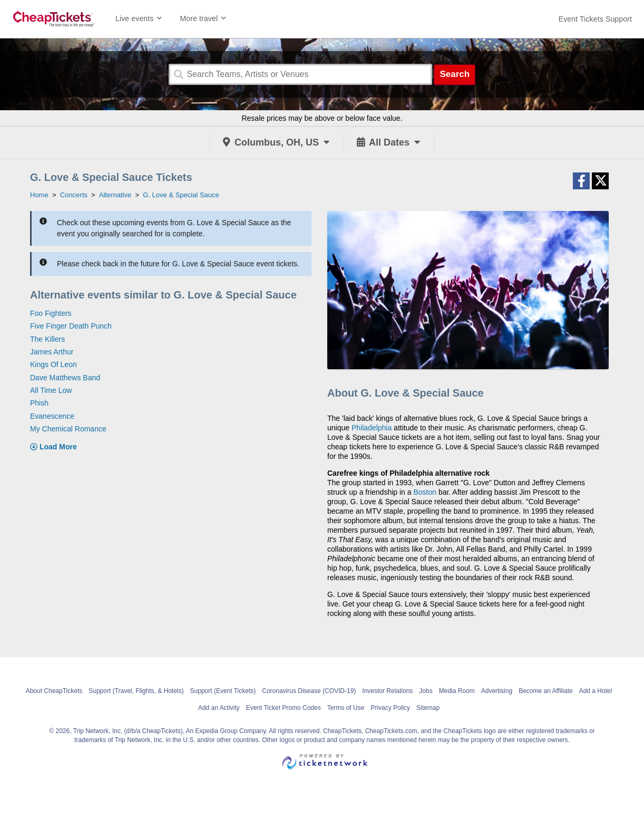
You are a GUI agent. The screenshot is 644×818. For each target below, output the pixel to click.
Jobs (426, 691)
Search (455, 74)
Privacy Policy (390, 708)
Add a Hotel (596, 691)
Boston (425, 492)
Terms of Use (346, 708)
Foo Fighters (51, 313)
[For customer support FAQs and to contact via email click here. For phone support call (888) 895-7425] (595, 19)
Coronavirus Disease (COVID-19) (309, 691)
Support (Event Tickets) (223, 691)
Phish (39, 403)
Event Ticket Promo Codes (284, 708)
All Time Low (51, 390)
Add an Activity (219, 708)
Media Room (457, 691)
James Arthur (52, 352)
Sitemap (428, 708)
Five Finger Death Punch (71, 326)
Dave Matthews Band (65, 378)
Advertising (497, 691)
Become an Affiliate (546, 691)
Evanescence (52, 416)
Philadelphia (372, 428)
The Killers (47, 339)
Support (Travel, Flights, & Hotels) (136, 691)
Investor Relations (387, 691)
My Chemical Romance (68, 429)
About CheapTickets (54, 691)
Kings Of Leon (53, 364)
